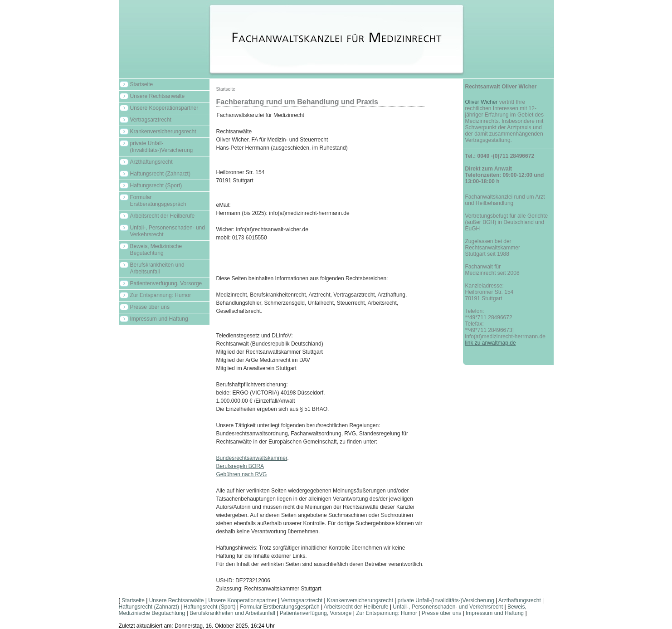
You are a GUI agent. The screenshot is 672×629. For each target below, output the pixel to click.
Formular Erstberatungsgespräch (158, 201)
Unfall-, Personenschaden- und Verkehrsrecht (168, 231)
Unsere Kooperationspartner (164, 108)
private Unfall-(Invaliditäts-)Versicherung (162, 147)
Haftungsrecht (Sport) (156, 185)
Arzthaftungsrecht (151, 162)
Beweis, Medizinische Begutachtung (156, 250)
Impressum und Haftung (159, 319)
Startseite (142, 84)
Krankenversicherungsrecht (163, 132)
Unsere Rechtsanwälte (158, 96)
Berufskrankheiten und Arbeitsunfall (157, 268)
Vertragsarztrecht (151, 120)
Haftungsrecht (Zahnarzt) (160, 174)
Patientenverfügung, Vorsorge (166, 283)
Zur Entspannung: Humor (161, 295)
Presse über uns (150, 307)
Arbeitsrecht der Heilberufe (163, 216)
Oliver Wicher (482, 102)
